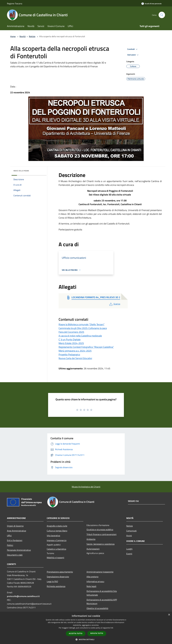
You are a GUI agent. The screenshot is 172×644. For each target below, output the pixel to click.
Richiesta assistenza (56, 586)
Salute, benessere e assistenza (101, 544)
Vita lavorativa (53, 536)
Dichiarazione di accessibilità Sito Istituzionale (102, 593)
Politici (10, 545)
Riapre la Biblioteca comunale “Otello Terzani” (82, 324)
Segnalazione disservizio (58, 577)
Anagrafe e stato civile (57, 526)
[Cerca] (162, 15)
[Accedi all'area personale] (151, 4)
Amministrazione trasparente (100, 572)
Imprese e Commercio (57, 540)
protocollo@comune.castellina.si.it (23, 596)
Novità (23, 36)
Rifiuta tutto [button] (97, 633)
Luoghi (129, 549)
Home (13, 36)
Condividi (133, 49)
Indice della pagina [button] (21, 171)
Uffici (9, 536)
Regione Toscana (15, 3)
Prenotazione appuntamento (60, 572)
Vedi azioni (133, 55)
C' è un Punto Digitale (70, 339)
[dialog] (86, 628)
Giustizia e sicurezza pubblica (100, 529)
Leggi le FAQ (52, 581)
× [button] (169, 615)
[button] (86, 639)
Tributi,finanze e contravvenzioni (102, 534)
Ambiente (91, 539)
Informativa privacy (95, 581)
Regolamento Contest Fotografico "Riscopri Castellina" (86, 347)
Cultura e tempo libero (57, 531)
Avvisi (129, 536)
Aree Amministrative (17, 531)
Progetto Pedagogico (69, 354)
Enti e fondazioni (15, 540)
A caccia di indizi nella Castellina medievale (80, 336)
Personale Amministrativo (19, 550)
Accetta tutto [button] (76, 633)
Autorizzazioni (93, 549)
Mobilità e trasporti (55, 558)
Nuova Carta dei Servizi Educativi (75, 358)
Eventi (129, 554)
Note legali (91, 586)
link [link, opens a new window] (112, 628)
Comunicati (131, 531)
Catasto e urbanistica (56, 549)
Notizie (32, 36)
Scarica (114, 304)
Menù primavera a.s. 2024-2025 (75, 351)
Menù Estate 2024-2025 (71, 343)
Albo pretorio (92, 577)
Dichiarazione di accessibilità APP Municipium (102, 602)
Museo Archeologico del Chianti (86, 487)
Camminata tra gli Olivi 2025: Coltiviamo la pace (83, 328)
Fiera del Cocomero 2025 (71, 332)
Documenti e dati (15, 555)
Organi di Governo (15, 526)
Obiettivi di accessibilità (97, 608)
